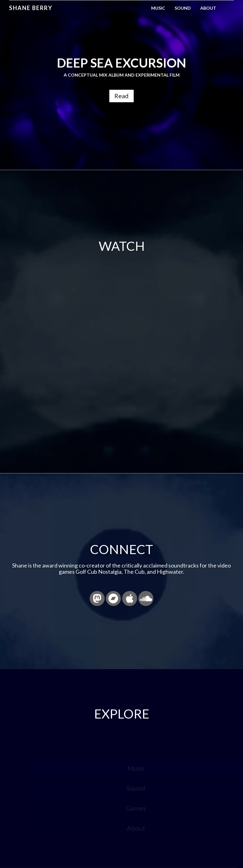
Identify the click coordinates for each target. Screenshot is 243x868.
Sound (183, 8)
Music (158, 8)
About (208, 8)
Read (121, 96)
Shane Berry (31, 8)
